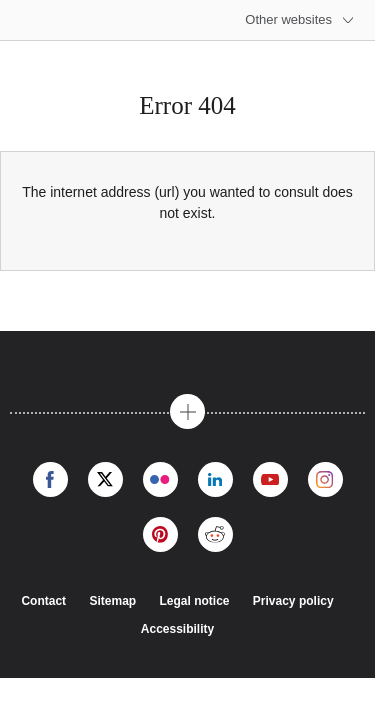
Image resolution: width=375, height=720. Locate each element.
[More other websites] (300, 20)
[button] (187, 411)
